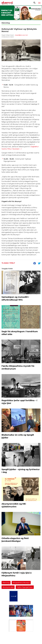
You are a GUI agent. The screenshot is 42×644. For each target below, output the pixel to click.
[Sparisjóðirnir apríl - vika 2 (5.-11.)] (21, 13)
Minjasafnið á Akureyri (21, 583)
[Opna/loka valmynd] (39, 3)
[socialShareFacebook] (35, 264)
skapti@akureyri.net (21, 35)
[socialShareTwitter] (39, 264)
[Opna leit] (34, 3)
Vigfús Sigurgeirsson (25, 587)
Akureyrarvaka (8, 587)
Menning (6, 583)
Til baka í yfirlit (8, 263)
